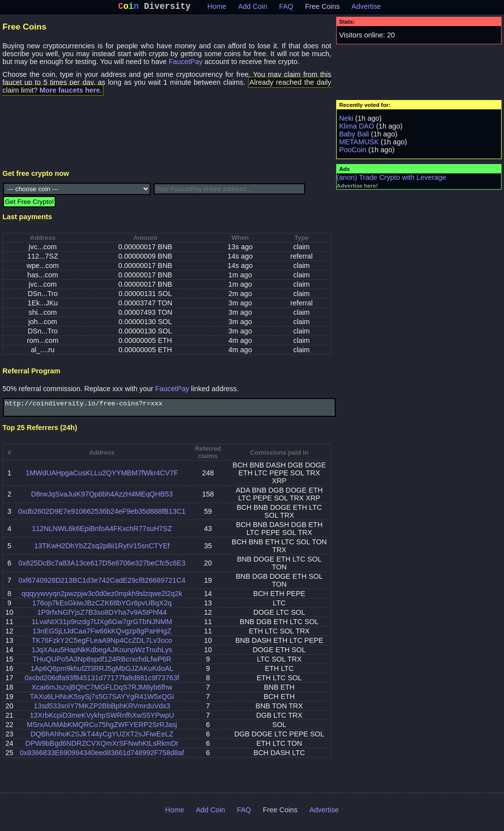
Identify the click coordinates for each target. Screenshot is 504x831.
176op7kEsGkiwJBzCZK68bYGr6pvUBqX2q (102, 608)
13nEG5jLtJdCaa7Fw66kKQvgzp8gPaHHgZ (102, 636)
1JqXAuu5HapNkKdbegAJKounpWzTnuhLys (102, 655)
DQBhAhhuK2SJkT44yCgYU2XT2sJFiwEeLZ (102, 739)
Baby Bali (354, 136)
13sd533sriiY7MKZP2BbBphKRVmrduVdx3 (102, 711)
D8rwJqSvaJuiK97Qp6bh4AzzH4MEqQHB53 (102, 499)
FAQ (286, 8)
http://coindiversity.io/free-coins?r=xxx (169, 411)
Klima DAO (357, 128)
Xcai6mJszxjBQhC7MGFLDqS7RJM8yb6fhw (102, 692)
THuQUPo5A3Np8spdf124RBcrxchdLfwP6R (102, 664)
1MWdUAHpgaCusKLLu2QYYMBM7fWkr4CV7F (102, 478)
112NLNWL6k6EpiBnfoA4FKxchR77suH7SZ (102, 533)
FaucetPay (186, 64)
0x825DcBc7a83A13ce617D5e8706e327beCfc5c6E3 (102, 568)
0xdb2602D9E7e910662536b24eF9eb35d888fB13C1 (102, 516)
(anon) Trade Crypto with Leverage (391, 179)
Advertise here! (357, 188)
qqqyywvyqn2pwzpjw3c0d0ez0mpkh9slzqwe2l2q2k (102, 598)
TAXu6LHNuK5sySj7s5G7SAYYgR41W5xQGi (102, 701)
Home (217, 8)
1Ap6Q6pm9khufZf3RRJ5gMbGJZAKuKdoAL (102, 673)
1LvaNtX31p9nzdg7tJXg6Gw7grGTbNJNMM (102, 627)
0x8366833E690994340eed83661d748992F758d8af (102, 758)
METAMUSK (359, 144)
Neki (346, 120)
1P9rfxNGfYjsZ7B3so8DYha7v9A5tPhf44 (102, 617)
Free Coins (322, 8)
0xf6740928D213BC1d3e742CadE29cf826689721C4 (102, 585)
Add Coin (253, 8)
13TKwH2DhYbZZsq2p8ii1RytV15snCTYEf (102, 551)
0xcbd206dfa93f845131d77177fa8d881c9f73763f (102, 683)
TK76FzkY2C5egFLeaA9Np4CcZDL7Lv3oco (102, 645)
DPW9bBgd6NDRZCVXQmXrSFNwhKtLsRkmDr (102, 748)
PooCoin (353, 152)
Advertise (366, 8)
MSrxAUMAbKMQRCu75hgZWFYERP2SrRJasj (102, 730)
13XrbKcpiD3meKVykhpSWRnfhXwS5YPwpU (102, 720)
